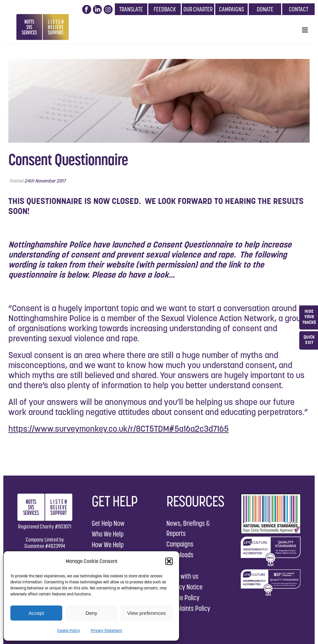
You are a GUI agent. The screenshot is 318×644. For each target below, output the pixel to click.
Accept (36, 613)
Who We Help (108, 534)
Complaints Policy (188, 608)
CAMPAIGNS (231, 9)
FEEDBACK (165, 9)
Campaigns (180, 544)
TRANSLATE (131, 9)
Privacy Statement (106, 630)
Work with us (182, 576)
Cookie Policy (69, 630)
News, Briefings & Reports (188, 528)
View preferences (147, 613)
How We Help (108, 545)
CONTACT (299, 9)
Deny (91, 613)
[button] (169, 561)
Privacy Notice (184, 587)
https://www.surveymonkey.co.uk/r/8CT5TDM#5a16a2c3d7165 (118, 429)
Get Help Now (108, 523)
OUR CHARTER (198, 9)
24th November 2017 (45, 181)
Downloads (180, 555)
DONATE (265, 9)
